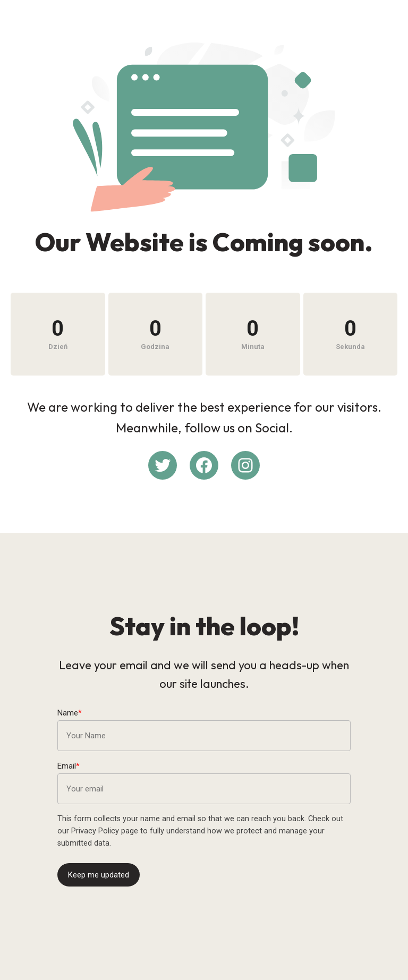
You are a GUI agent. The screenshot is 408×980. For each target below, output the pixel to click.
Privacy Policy (95, 831)
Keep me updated (99, 875)
